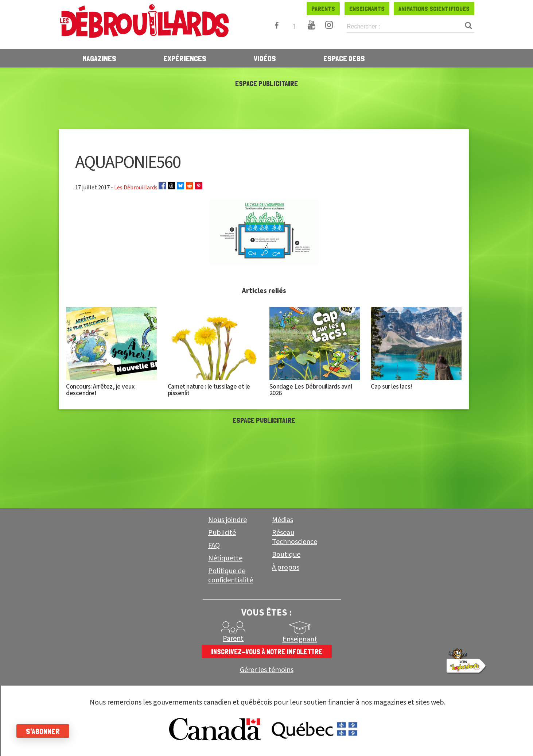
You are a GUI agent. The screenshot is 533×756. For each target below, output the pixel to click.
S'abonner (45, 731)
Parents (323, 9)
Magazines (99, 58)
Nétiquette (225, 558)
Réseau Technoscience (295, 537)
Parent (233, 639)
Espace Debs (344, 58)
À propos (286, 567)
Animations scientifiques (434, 9)
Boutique (286, 555)
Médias (283, 520)
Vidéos (265, 58)
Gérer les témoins (267, 670)
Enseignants (367, 9)
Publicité (222, 533)
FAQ (214, 545)
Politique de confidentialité (231, 576)
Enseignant (300, 639)
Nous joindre (227, 520)
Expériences (185, 58)
